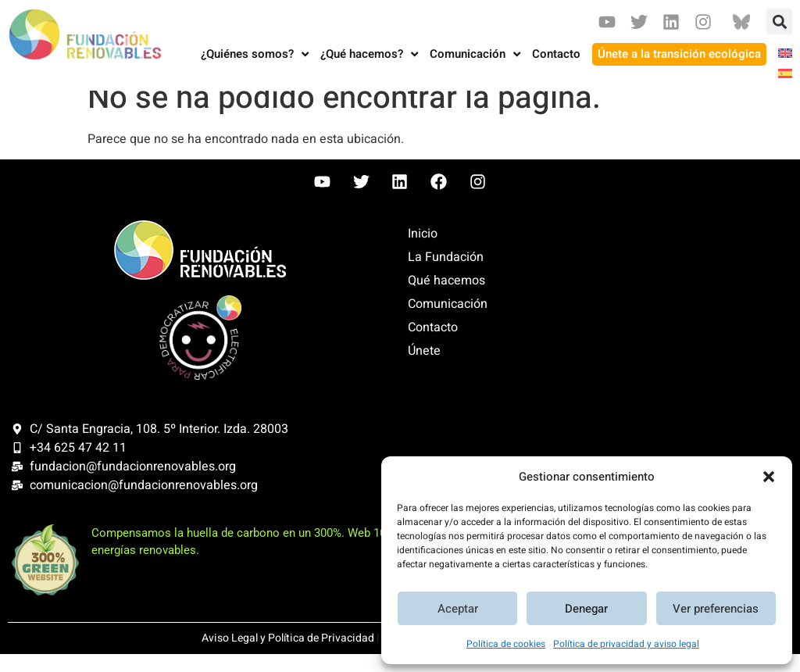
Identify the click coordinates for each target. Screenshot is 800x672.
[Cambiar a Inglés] (779, 54)
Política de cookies (506, 644)
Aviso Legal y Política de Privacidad (288, 656)
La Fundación (446, 275)
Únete (424, 369)
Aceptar (458, 609)
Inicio (423, 252)
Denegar (586, 609)
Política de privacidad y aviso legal (626, 644)
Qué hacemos (446, 298)
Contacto (433, 345)
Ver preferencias (716, 609)
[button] (769, 477)
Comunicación (448, 322)
